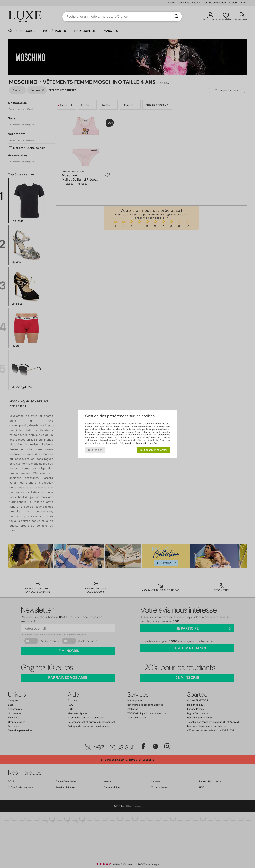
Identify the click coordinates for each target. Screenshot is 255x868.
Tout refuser (95, 450)
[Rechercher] (176, 17)
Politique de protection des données (139, 443)
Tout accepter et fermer (153, 450)
